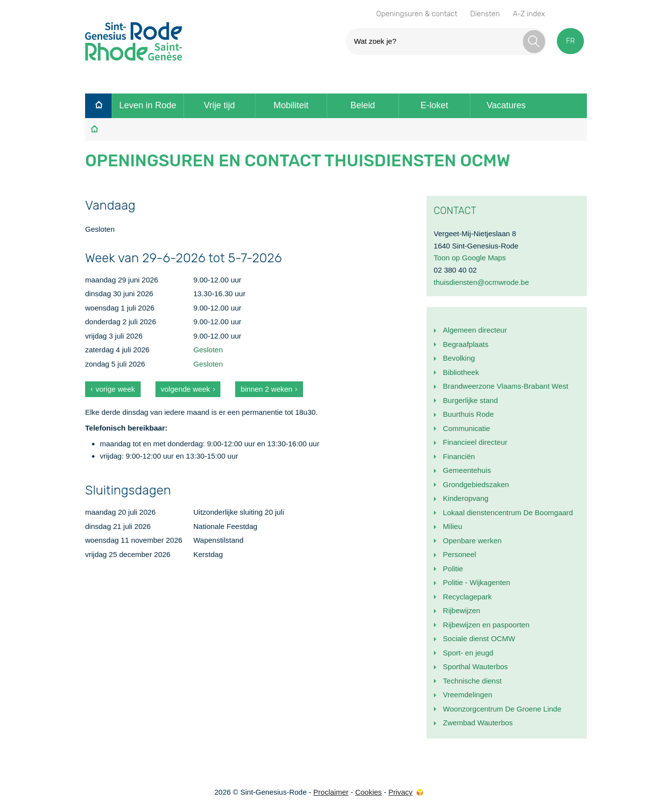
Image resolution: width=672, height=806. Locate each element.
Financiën (459, 456)
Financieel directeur (475, 442)
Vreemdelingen (467, 695)
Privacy (400, 792)
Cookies (368, 792)
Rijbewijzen (461, 610)
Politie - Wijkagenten (476, 582)
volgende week (185, 389)
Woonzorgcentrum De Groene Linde (502, 709)
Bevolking (459, 358)
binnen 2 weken (266, 389)
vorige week (115, 389)
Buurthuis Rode (468, 414)
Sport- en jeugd (468, 653)
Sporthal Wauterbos (475, 666)
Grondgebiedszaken (476, 484)
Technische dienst (472, 681)
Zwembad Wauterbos (478, 723)
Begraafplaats (466, 344)
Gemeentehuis (467, 470)
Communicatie (466, 428)
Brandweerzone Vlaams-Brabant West (505, 386)
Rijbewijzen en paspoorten (486, 625)
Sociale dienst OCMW (479, 638)
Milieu (452, 526)
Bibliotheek (461, 372)
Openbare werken (472, 541)
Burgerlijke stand (470, 400)
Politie (453, 569)
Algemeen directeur (475, 330)
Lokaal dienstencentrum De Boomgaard (508, 512)
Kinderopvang (466, 498)
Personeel (459, 554)
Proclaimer (331, 792)
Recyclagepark (467, 597)
